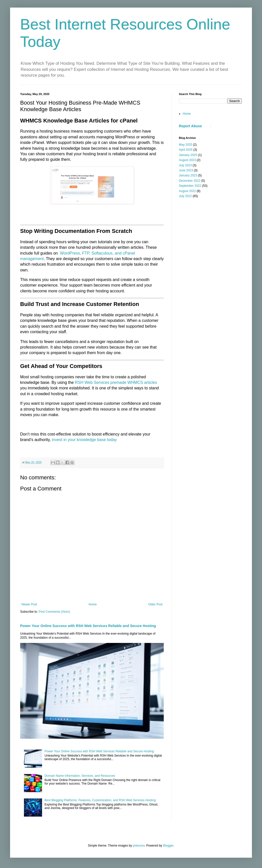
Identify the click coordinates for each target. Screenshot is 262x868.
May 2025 (186, 145)
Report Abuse (190, 126)
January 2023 (188, 175)
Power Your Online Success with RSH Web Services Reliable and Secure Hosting (88, 626)
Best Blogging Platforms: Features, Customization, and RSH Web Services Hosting (100, 800)
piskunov (139, 846)
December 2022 (190, 181)
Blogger (168, 846)
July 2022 (185, 196)
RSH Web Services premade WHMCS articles (116, 382)
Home (93, 604)
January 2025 (188, 155)
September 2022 (190, 186)
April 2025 (186, 150)
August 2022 (187, 191)
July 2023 (185, 165)
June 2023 (186, 170)
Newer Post (29, 604)
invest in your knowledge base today (84, 440)
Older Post (155, 604)
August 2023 (187, 160)
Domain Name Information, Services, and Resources (80, 776)
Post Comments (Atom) (54, 612)
